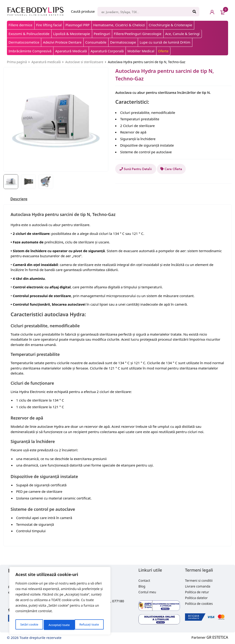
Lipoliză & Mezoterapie (72, 34)
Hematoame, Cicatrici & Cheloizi (119, 25)
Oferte (163, 51)
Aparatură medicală (46, 62)
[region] (60, 602)
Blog (142, 586)
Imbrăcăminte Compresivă (30, 51)
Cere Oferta (184, 169)
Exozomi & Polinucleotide (29, 34)
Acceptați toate (89, 625)
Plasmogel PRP (78, 25)
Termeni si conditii (199, 580)
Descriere (20, 199)
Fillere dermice (21, 25)
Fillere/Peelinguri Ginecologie (138, 34)
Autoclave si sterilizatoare (84, 62)
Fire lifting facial (49, 25)
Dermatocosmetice (24, 42)
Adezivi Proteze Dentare (62, 42)
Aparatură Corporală (107, 51)
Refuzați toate (58, 625)
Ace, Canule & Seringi (182, 34)
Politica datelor (196, 598)
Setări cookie (29, 625)
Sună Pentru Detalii (139, 169)
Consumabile (96, 42)
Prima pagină (17, 62)
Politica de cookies (199, 604)
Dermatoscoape (123, 42)
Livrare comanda (198, 586)
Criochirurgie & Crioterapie (170, 25)
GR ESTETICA (218, 637)
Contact (144, 580)
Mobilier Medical (141, 51)
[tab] (20, 199)
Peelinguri (102, 34)
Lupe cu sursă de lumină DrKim (165, 42)
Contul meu (147, 592)
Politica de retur (197, 592)
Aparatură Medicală (71, 51)
